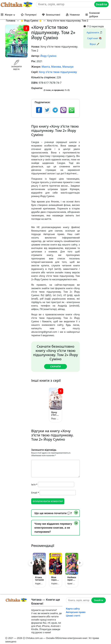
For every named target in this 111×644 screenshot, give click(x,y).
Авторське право (76, 610)
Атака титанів (39, 577)
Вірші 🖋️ (95, 44)
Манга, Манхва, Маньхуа (58, 67)
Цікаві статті (73, 614)
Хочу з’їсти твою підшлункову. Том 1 (55, 412)
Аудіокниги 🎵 (95, 32)
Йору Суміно (48, 56)
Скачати (55, 367)
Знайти (101, 4)
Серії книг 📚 (95, 38)
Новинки (75, 15)
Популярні (31, 15)
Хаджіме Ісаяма (39, 582)
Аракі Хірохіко (72, 582)
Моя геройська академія (55, 577)
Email (35, 491)
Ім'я (34, 483)
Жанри (9, 15)
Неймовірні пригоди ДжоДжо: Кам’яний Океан (72, 577)
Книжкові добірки (94, 15)
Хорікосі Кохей (55, 582)
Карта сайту (73, 607)
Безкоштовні (53, 15)
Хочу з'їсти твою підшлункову (58, 72)
